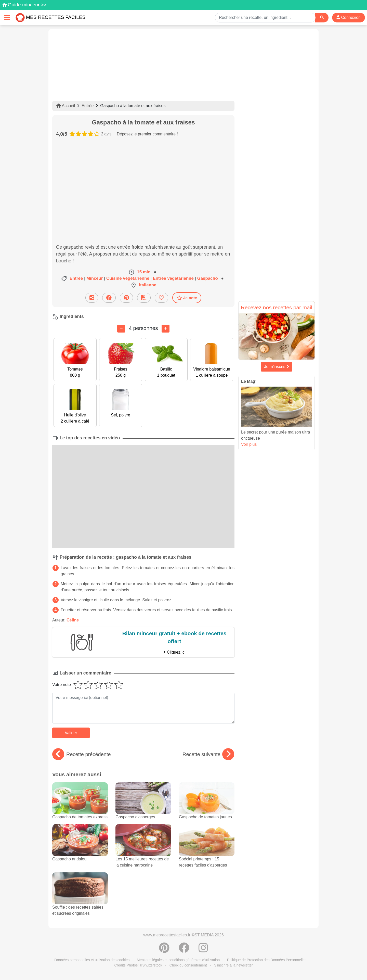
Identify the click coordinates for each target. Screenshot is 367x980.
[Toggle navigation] (7, 17)
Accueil (66, 106)
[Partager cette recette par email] (92, 298)
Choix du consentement (188, 965)
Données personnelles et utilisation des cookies (92, 960)
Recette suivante (208, 754)
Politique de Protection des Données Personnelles (267, 960)
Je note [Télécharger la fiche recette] (187, 298)
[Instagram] (203, 950)
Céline (73, 620)
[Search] (322, 17)
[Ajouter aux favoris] (161, 298)
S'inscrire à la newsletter (233, 965)
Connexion (349, 17)
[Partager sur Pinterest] (126, 298)
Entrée (88, 106)
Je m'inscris (277, 367)
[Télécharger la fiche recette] (144, 298)
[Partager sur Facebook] (109, 298)
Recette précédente (82, 754)
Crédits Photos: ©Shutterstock (138, 965)
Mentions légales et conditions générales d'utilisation (178, 960)
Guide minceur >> (27, 5)
